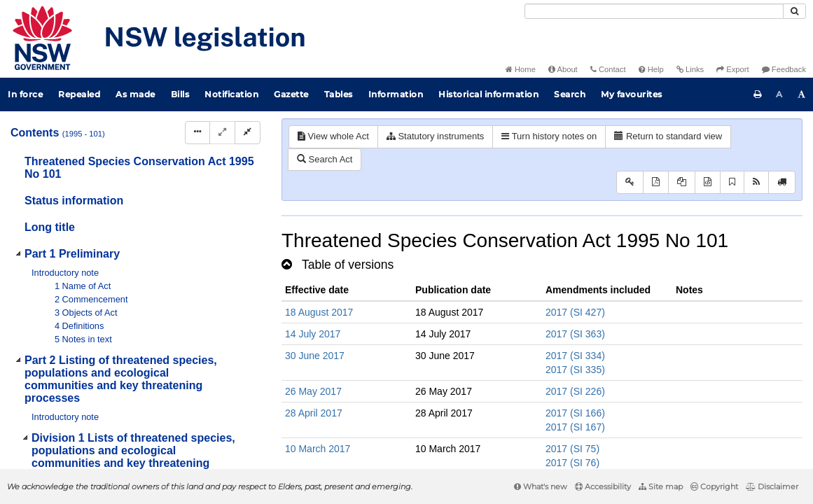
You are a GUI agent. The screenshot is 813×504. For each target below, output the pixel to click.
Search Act (325, 159)
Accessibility (603, 486)
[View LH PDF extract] (682, 182)
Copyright (714, 486)
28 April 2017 (314, 413)
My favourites (632, 94)
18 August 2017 (319, 312)
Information (396, 94)
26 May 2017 (313, 391)
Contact (608, 69)
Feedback (784, 69)
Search (570, 94)
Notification (231, 94)
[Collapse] (248, 133)
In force (25, 94)
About (563, 69)
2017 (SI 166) (575, 413)
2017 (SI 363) (575, 334)
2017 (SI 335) (575, 370)
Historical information (488, 94)
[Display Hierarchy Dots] (197, 133)
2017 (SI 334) (575, 356)
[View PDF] (656, 182)
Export (732, 69)
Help (651, 69)
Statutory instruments (435, 136)
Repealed (79, 94)
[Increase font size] (802, 94)
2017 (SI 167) (575, 427)
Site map (661, 486)
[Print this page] (758, 94)
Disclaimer (772, 486)
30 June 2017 (315, 356)
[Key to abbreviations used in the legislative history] (630, 182)
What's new (541, 486)
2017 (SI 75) (572, 449)
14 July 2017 (313, 334)
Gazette (291, 94)
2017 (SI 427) (575, 312)
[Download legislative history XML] (708, 182)
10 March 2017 (318, 449)
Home (521, 69)
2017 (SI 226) (575, 391)
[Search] (654, 11)
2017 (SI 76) (572, 463)
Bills (180, 94)
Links (690, 69)
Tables (339, 94)
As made (135, 94)
